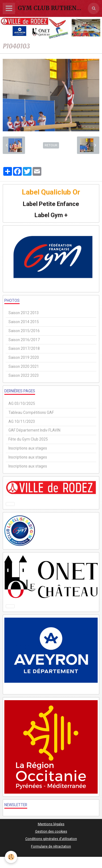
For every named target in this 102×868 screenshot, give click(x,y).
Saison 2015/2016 (24, 331)
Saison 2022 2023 (24, 375)
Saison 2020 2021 (24, 366)
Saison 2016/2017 (24, 340)
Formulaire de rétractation (51, 846)
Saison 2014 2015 (24, 322)
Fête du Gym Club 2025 (28, 439)
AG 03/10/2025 (22, 403)
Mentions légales (51, 824)
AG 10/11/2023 (22, 421)
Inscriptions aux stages (28, 448)
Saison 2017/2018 (24, 348)
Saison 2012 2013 (24, 313)
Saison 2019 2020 (24, 357)
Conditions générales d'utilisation (51, 839)
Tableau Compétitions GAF (31, 412)
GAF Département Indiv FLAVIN (34, 430)
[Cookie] (11, 857)
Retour (51, 145)
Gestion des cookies (51, 831)
